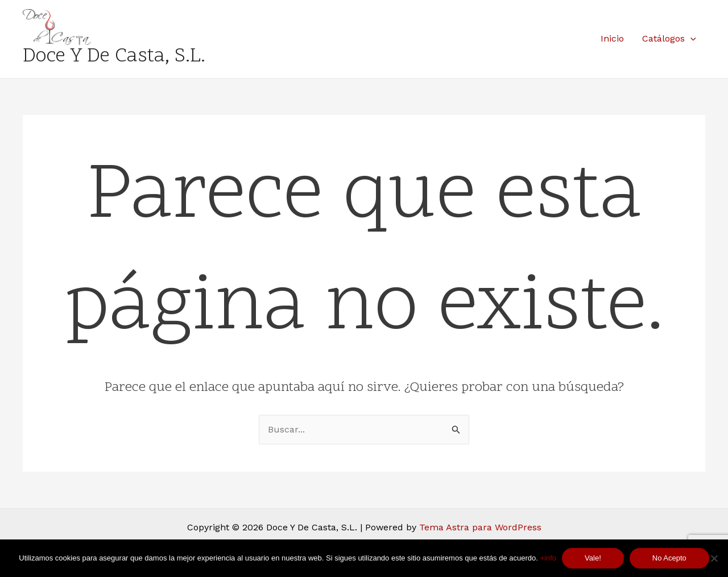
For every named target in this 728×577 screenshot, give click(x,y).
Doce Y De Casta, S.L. (114, 57)
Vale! (593, 558)
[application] (690, 39)
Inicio (612, 38)
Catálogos (669, 39)
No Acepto (669, 558)
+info (549, 558)
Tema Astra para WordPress (480, 527)
